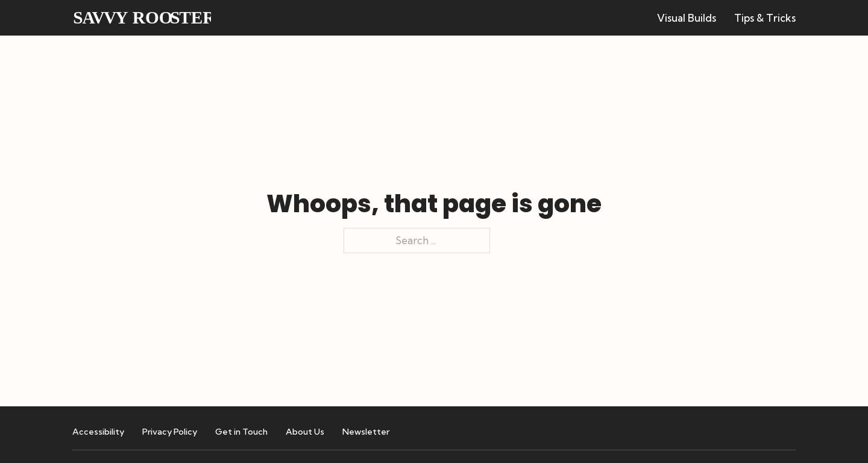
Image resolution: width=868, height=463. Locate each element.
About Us (305, 432)
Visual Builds (687, 18)
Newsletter (366, 432)
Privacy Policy (170, 432)
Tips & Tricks (765, 18)
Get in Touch (241, 432)
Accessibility (98, 432)
